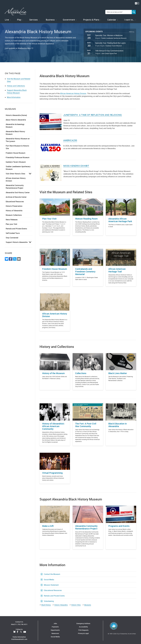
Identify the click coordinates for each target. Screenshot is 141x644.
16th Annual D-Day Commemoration (109, 50)
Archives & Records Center (16, 196)
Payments (55, 626)
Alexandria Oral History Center (18, 191)
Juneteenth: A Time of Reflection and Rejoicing (93, 114)
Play (19, 19)
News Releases (12, 218)
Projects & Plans (91, 19)
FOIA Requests (83, 629)
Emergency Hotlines (83, 622)
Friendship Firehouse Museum (18, 156)
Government (69, 19)
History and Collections (16, 85)
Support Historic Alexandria (17, 241)
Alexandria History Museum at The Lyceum (18, 139)
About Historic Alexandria (16, 119)
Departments (55, 629)
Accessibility (83, 626)
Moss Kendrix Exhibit (76, 165)
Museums (88, 604)
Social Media (49, 578)
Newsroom (55, 632)
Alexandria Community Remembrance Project (15, 186)
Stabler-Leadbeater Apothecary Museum (18, 167)
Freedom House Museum (16, 152)
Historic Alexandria (61, 604)
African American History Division (16, 178)
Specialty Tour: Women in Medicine (109, 34)
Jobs (55, 622)
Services (33, 19)
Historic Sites (76, 604)
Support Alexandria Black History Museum (17, 90)
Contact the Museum (52, 573)
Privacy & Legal (83, 632)
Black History (46, 604)
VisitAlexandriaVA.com (19, 638)
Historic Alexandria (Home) (16, 114)
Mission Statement (51, 584)
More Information (14, 96)
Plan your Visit (11, 223)
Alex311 (14, 623)
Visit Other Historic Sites (15, 173)
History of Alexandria (14, 209)
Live (7, 19)
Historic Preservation (14, 205)
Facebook (18, 631)
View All (132, 31)
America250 (70, 139)
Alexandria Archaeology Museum (15, 125)
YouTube (25, 631)
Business (50, 19)
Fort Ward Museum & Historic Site (17, 146)
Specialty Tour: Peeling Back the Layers (110, 42)
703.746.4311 (23, 623)
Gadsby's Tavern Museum (16, 161)
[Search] (134, 11)
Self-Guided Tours (13, 232)
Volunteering (49, 600)
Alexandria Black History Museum (15, 132)
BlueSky (14, 631)
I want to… (129, 19)
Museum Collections (14, 214)
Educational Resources (15, 200)
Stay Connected (12, 237)
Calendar (112, 19)
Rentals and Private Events (16, 228)
